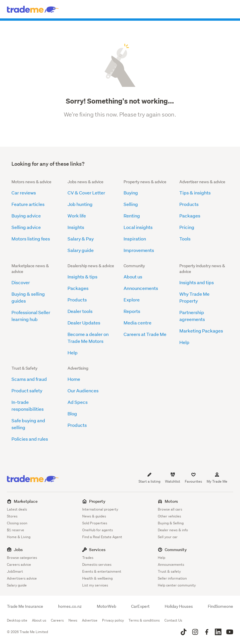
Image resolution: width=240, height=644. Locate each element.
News (73, 620)
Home (74, 379)
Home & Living (19, 537)
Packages (190, 216)
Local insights (138, 227)
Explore (132, 300)
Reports (132, 311)
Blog (72, 413)
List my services (95, 585)
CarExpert (140, 606)
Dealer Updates (84, 323)
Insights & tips (82, 277)
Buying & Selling (171, 523)
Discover (21, 282)
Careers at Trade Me (145, 334)
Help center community (177, 585)
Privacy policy (113, 620)
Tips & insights (195, 193)
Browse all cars (170, 509)
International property (100, 509)
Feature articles (28, 204)
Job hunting (80, 204)
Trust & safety (169, 571)
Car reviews (24, 193)
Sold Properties (95, 523)
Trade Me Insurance (25, 606)
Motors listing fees (31, 239)
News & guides (94, 516)
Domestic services (97, 564)
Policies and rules (30, 439)
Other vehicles (169, 516)
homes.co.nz (70, 606)
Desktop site (17, 620)
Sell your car (168, 537)
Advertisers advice (22, 578)
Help (73, 352)
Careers (57, 620)
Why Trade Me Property (194, 297)
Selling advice (26, 227)
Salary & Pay (81, 239)
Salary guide (81, 250)
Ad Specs (78, 402)
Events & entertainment (102, 571)
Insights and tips (197, 282)
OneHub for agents (98, 530)
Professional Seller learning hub (31, 316)
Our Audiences (83, 390)
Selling (131, 204)
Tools (185, 239)
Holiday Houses (179, 606)
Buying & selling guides (28, 297)
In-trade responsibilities (28, 405)
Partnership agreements (192, 316)
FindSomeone (220, 606)
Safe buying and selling (28, 424)
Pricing (187, 227)
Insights (76, 227)
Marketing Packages (201, 331)
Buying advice (26, 216)
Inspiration (135, 239)
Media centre (138, 323)
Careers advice (19, 564)
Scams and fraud (29, 379)
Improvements (139, 250)
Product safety (27, 390)
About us (133, 277)
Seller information (172, 578)
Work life (77, 216)
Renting (132, 216)
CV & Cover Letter (86, 193)
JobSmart (15, 571)
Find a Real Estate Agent (102, 537)
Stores (12, 516)
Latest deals (17, 509)
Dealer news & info (173, 530)
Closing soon (17, 523)
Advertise (90, 620)
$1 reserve (16, 530)
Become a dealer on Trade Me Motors (88, 338)
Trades (88, 558)
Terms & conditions (144, 620)
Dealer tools (80, 311)
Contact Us (173, 620)
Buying (131, 193)
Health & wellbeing (97, 578)
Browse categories (22, 558)
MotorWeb (106, 606)
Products (189, 204)
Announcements (141, 288)
